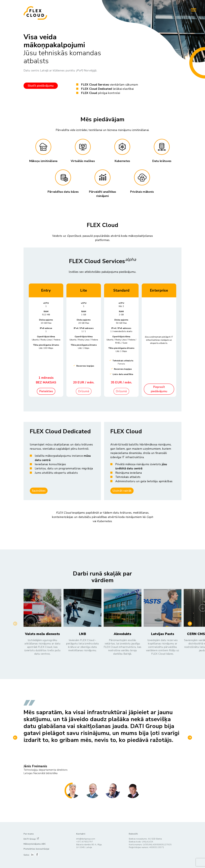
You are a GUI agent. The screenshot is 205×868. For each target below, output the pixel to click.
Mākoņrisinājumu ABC (35, 844)
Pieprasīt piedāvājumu (159, 389)
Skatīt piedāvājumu (41, 86)
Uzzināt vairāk (122, 491)
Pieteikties (46, 391)
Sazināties (39, 491)
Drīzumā (84, 391)
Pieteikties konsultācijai (36, 849)
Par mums (29, 834)
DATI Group (30, 839)
